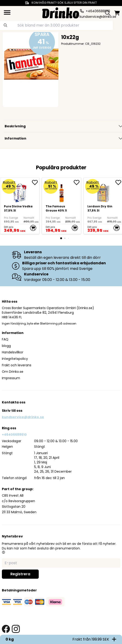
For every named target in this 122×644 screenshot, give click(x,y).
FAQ (5, 339)
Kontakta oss (14, 402)
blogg (6, 346)
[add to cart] (33, 228)
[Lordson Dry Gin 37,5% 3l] (103, 191)
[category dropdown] (7, 12)
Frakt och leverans (17, 365)
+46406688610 (14, 435)
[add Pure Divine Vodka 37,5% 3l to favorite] (36, 182)
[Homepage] (61, 12)
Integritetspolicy (15, 359)
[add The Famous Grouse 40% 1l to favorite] (77, 182)
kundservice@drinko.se (23, 417)
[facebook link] (6, 629)
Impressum (11, 378)
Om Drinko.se (13, 372)
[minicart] (117, 13)
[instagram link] (16, 629)
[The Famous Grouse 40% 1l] (61, 206)
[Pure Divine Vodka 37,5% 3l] (20, 206)
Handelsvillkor (13, 352)
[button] (3, 552)
